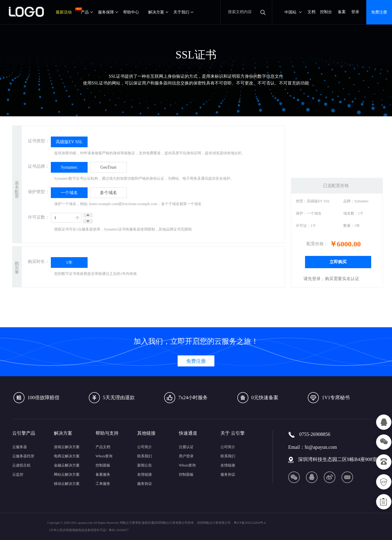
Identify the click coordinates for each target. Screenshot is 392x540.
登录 (355, 12)
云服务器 (20, 447)
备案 (342, 12)
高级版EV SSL (69, 142)
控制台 (326, 12)
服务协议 (145, 484)
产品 (87, 12)
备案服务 (103, 474)
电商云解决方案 (67, 456)
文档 (311, 12)
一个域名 (69, 193)
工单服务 (103, 484)
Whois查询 (104, 456)
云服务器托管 (23, 456)
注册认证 (186, 447)
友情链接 (145, 474)
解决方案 (158, 12)
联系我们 (145, 456)
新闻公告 (145, 465)
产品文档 (103, 447)
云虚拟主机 (21, 465)
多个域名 (108, 193)
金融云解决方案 (67, 465)
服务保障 (108, 12)
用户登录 (186, 456)
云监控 (18, 474)
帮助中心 (131, 12)
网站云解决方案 (67, 474)
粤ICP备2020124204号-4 (250, 523)
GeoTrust (108, 167)
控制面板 (103, 465)
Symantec (69, 167)
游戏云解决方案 (67, 447)
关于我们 (183, 12)
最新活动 (66, 11)
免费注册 (379, 12)
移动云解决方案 (67, 484)
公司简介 (145, 447)
